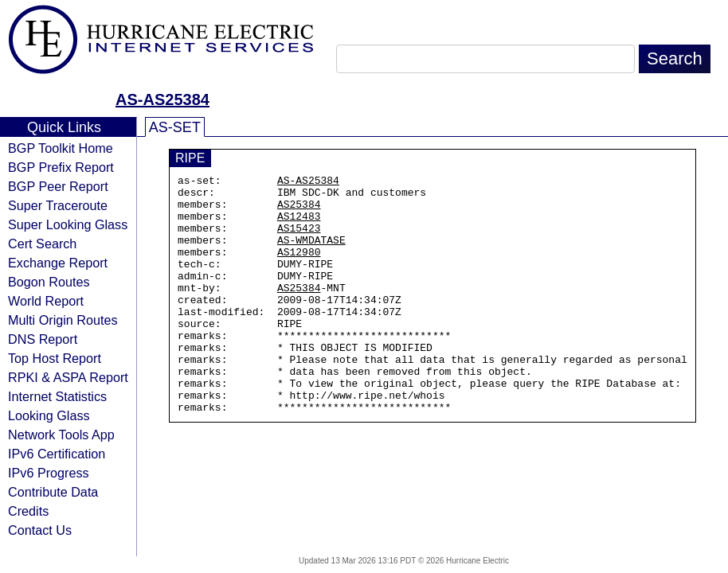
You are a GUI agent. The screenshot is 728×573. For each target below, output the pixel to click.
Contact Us (40, 530)
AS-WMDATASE (311, 254)
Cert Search (42, 244)
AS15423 (299, 240)
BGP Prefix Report (61, 167)
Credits (28, 511)
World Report (46, 301)
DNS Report (43, 339)
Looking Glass (49, 415)
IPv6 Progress (49, 473)
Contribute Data (53, 492)
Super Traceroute (58, 205)
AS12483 (299, 225)
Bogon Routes (49, 282)
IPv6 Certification (57, 454)
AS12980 (299, 268)
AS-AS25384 (162, 99)
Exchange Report (58, 263)
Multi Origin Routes (63, 320)
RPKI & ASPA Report (68, 377)
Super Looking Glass (68, 224)
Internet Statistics (57, 396)
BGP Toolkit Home (61, 148)
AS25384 (299, 211)
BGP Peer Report (58, 186)
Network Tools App (61, 435)
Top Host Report (55, 358)
